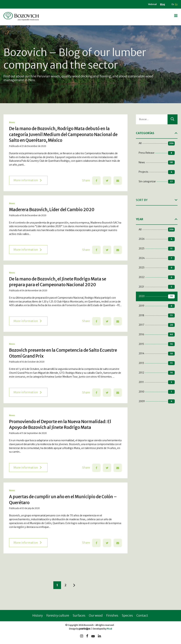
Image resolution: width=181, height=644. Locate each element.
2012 (157, 373)
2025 (157, 249)
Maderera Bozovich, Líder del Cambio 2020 (52, 210)
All (157, 143)
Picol (109, 629)
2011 (157, 382)
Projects (157, 172)
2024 (157, 258)
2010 (157, 392)
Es (173, 4)
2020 (157, 296)
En (176, 4)
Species (127, 615)
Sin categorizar (157, 182)
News (12, 122)
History (38, 615)
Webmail (152, 4)
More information (27, 180)
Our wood (96, 615)
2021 (157, 287)
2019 (157, 306)
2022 (157, 277)
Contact (142, 615)
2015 (157, 344)
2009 (157, 401)
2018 (157, 315)
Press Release (157, 153)
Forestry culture (58, 615)
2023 (157, 268)
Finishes (112, 615)
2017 (157, 325)
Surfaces (79, 615)
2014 (157, 354)
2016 (157, 334)
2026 (157, 239)
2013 (157, 363)
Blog (163, 4)
